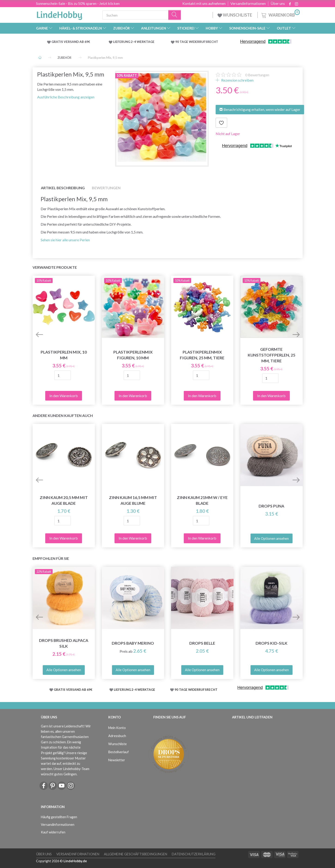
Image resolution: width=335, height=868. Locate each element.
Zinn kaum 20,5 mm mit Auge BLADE (64, 500)
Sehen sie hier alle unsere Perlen (65, 240)
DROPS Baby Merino (133, 643)
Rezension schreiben (237, 80)
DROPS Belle (202, 643)
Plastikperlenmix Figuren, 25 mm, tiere (202, 355)
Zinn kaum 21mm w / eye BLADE (202, 500)
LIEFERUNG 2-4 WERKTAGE (134, 42)
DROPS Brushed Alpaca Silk (64, 643)
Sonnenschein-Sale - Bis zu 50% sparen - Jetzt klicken (78, 3)
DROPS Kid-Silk (272, 643)
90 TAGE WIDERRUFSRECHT (197, 42)
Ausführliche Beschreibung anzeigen (66, 97)
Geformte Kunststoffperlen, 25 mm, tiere (272, 355)
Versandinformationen (248, 3)
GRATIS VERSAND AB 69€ (71, 42)
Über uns (278, 3)
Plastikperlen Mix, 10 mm (64, 355)
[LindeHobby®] (59, 14)
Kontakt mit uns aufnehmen (204, 3)
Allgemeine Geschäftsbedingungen (136, 854)
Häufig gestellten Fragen (59, 817)
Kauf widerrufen (53, 832)
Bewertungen (257, 75)
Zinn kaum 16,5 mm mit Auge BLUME (133, 500)
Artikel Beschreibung (63, 188)
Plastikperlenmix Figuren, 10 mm (133, 355)
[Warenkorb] (280, 14)
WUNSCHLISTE (235, 15)
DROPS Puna (271, 506)
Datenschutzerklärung (194, 854)
